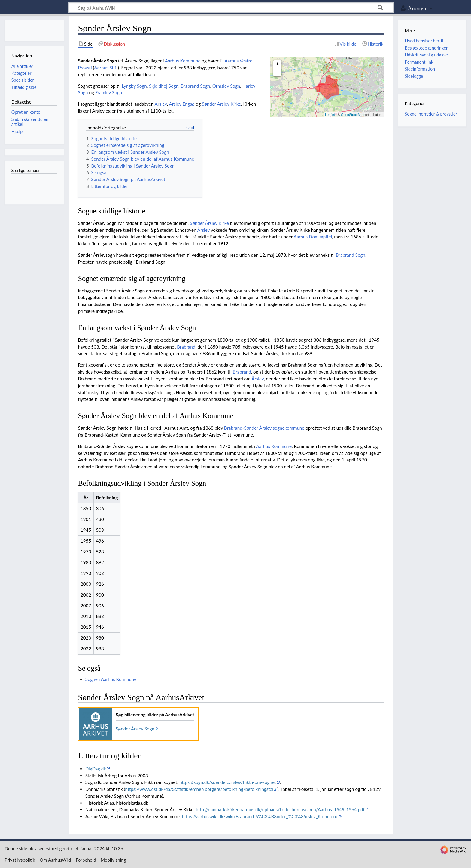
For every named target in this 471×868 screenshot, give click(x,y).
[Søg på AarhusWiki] (231, 8)
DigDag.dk (96, 769)
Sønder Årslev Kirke (221, 104)
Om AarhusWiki (55, 860)
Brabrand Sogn (195, 86)
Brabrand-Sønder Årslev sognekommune (264, 428)
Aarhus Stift (106, 68)
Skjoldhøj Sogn (164, 86)
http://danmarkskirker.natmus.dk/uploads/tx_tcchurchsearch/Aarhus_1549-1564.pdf (280, 809)
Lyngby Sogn (134, 86)
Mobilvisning (113, 860)
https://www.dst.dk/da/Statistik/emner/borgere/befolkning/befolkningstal (199, 789)
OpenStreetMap (353, 115)
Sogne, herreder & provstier (431, 114)
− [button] (277, 72)
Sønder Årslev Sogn (135, 729)
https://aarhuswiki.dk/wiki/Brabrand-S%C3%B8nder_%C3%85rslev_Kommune (260, 816)
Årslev (161, 104)
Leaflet (330, 115)
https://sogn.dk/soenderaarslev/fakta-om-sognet (228, 782)
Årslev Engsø (182, 104)
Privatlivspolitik (20, 860)
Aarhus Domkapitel (313, 237)
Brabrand (186, 347)
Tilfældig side (24, 87)
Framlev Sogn (109, 92)
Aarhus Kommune (183, 61)
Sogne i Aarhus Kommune (111, 679)
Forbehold (86, 860)
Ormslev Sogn (226, 86)
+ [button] (277, 64)
